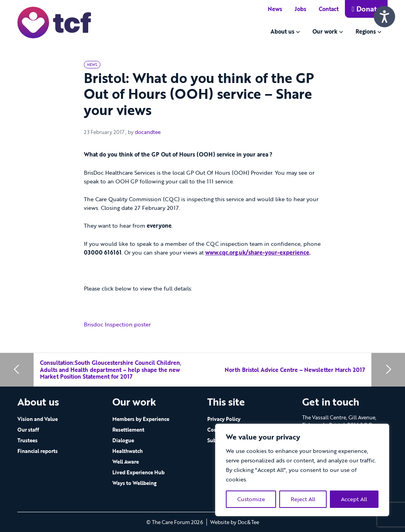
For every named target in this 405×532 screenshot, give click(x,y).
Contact (329, 9)
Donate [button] (366, 9)
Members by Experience (141, 419)
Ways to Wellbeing (134, 483)
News (275, 9)
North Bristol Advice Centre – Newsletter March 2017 (295, 370)
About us (282, 31)
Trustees (27, 440)
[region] (302, 470)
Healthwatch (128, 451)
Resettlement (128, 430)
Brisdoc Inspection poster (118, 324)
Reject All (303, 499)
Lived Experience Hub (138, 472)
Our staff (28, 430)
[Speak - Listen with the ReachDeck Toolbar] (384, 17)
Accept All (354, 499)
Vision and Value (38, 419)
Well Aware (126, 462)
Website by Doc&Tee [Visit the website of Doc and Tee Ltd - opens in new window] (235, 522)
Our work (325, 31)
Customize (251, 499)
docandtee (148, 132)
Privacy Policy (224, 419)
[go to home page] (54, 22)
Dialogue (123, 440)
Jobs (300, 9)
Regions (366, 31)
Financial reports (38, 451)
